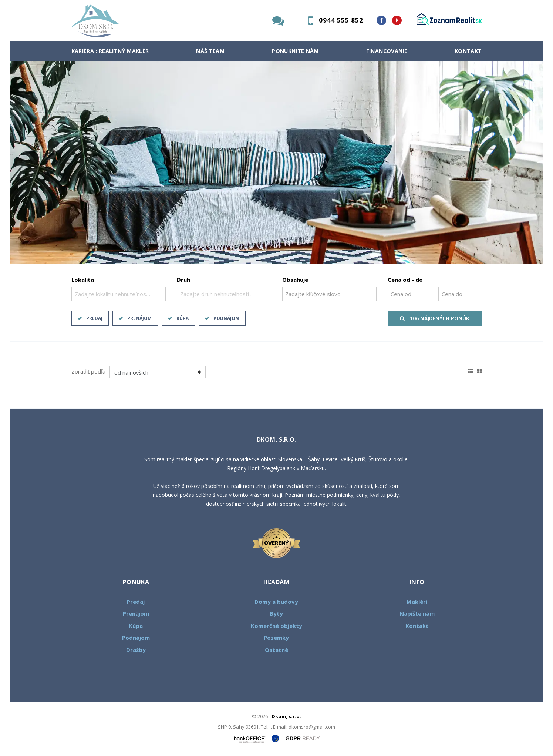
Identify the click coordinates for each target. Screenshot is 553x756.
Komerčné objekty (276, 626)
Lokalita (83, 280)
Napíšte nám (417, 613)
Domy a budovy (276, 602)
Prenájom (139, 318)
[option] (277, 163)
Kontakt (468, 51)
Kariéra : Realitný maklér (110, 51)
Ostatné (276, 650)
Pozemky (276, 638)
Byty (276, 613)
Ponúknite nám (295, 51)
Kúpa (183, 318)
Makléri (417, 602)
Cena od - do (405, 280)
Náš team (210, 51)
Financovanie (387, 51)
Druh (183, 280)
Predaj (94, 318)
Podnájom (226, 318)
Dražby (136, 650)
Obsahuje (295, 280)
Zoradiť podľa (88, 371)
